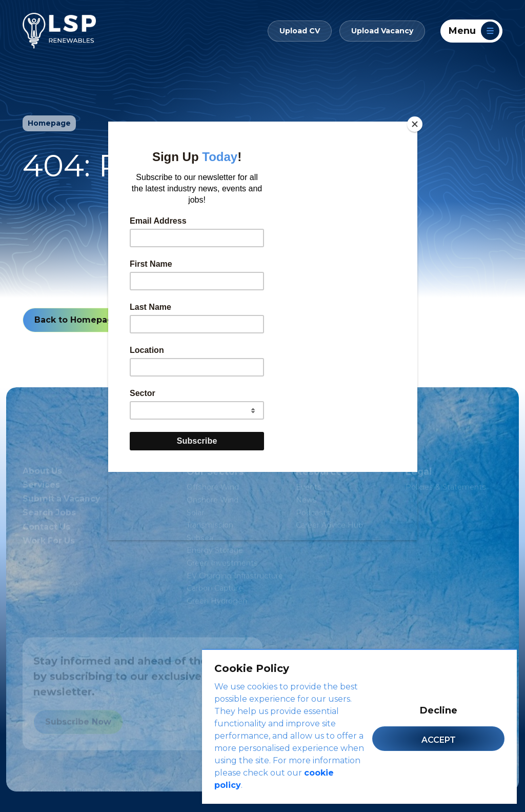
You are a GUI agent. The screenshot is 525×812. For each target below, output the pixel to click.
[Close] (415, 124)
